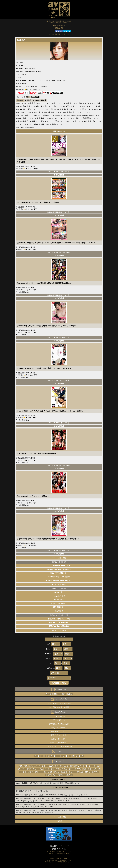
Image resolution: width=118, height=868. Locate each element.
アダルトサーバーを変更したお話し (36, 791)
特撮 (25, 121)
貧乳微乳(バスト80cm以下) (59, 724)
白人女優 (64, 772)
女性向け (69, 775)
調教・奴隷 (40, 106)
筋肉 (71, 766)
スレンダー (29, 124)
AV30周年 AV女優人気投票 (59, 707)
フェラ (51, 106)
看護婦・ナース (49, 115)
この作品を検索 (59, 175)
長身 (57, 766)
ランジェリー (71, 118)
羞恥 (83, 109)
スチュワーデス (65, 124)
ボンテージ (61, 121)
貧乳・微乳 (24, 766)
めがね (96, 109)
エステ (88, 112)
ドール (62, 112)
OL (100, 109)
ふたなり (64, 115)
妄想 (86, 121)
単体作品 (28, 100)
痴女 (68, 103)
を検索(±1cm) (59, 619)
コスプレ (35, 109)
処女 (91, 766)
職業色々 (19, 106)
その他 (99, 121)
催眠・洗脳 (55, 112)
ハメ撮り (62, 694)
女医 (39, 118)
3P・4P (63, 103)
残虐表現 (89, 115)
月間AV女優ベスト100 (59, 703)
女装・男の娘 (85, 772)
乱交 (67, 112)
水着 (49, 112)
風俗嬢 (70, 694)
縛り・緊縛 (27, 109)
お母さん (64, 769)
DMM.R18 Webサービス (62, 855)
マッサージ (20, 124)
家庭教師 (71, 115)
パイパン (69, 121)
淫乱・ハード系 (22, 115)
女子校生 (69, 106)
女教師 (57, 115)
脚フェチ (79, 118)
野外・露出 (92, 121)
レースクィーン (96, 118)
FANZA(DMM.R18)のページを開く (59, 172)
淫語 (53, 124)
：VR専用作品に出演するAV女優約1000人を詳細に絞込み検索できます (48, 783)
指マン (82, 103)
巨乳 (72, 103)
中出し (38, 103)
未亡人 (59, 109)
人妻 (34, 106)
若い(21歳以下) (59, 716)
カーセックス (31, 118)
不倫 (76, 115)
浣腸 (42, 118)
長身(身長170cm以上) (59, 735)
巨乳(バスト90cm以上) (59, 728)
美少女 (98, 106)
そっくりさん (38, 769)
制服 (35, 115)
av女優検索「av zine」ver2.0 (59, 846)
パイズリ (72, 109)
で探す (59, 566)
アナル (79, 106)
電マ (43, 121)
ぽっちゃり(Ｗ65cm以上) (59, 743)
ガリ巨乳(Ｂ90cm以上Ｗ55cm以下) (59, 746)
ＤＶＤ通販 (35, 97)
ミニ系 (54, 121)
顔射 (25, 106)
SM (64, 106)
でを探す (59, 569)
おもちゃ (81, 115)
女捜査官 (37, 124)
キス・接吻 (20, 112)
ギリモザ (48, 121)
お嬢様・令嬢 (21, 118)
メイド (40, 115)
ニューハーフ (74, 772)
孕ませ (50, 772)
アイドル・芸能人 (25, 769)
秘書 (75, 121)
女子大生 (19, 121)
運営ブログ (56, 849)
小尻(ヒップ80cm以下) (59, 739)
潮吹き (29, 106)
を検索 (59, 622)
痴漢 (57, 124)
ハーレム (23, 772)
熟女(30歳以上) (59, 720)
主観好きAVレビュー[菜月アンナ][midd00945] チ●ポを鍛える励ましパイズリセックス (55, 795)
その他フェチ (55, 103)
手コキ (54, 109)
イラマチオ (89, 109)
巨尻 (36, 766)
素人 (53, 118)
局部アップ (58, 106)
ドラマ (79, 109)
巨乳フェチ (36, 121)
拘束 (99, 103)
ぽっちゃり (64, 766)
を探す (59, 596)
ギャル (94, 103)
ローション (29, 112)
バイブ (49, 124)
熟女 (74, 106)
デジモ (44, 103)
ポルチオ (80, 121)
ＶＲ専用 (49, 694)
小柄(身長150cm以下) (59, 731)
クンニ (76, 103)
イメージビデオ (58, 775)
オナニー (81, 112)
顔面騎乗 (86, 118)
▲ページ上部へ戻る (59, 558)
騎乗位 (33, 103)
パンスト (96, 115)
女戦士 (43, 124)
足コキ (29, 121)
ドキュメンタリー (88, 106)
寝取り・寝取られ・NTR (37, 772)
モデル (71, 769)
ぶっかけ (48, 118)
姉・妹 (96, 766)
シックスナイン (45, 109)
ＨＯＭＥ (59, 821)
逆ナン (75, 112)
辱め (46, 106)
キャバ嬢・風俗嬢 (39, 100)
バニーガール (60, 118)
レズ (48, 103)
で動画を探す (59, 584)
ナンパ (31, 115)
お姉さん (19, 109)
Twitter (64, 849)
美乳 (71, 112)
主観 (56, 694)
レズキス (88, 103)
